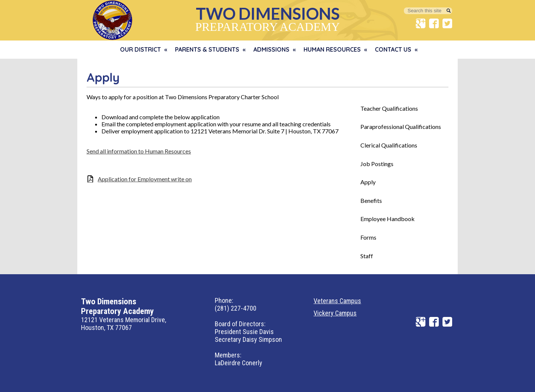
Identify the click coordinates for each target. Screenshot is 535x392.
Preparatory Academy (267, 18)
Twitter (447, 23)
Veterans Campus (337, 301)
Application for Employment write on (145, 179)
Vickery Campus (335, 313)
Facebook (434, 23)
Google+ (421, 23)
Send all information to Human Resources (139, 151)
